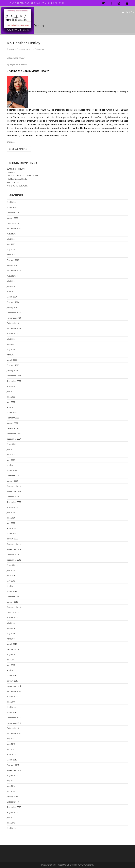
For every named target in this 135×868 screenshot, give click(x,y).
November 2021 (14, 434)
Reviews (40, 49)
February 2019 (13, 597)
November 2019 (14, 549)
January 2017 (12, 681)
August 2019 (12, 565)
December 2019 (14, 544)
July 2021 (11, 449)
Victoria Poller (13, 182)
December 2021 (14, 428)
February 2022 (13, 418)
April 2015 (11, 754)
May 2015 (11, 749)
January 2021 (12, 481)
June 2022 (11, 397)
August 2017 (12, 655)
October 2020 (13, 497)
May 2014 (11, 791)
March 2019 (12, 591)
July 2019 (11, 570)
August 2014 (12, 775)
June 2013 (11, 823)
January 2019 (12, 602)
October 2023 (13, 323)
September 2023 (14, 328)
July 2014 (11, 781)
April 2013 (11, 828)
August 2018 (12, 618)
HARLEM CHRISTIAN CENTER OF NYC (23, 176)
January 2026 (12, 218)
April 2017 (11, 670)
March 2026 (12, 207)
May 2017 (11, 665)
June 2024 (11, 286)
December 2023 (14, 313)
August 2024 (12, 276)
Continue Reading (19, 149)
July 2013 (11, 818)
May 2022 (11, 402)
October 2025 (13, 223)
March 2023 (12, 360)
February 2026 (13, 213)
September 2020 (14, 502)
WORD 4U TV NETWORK (17, 186)
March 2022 (12, 413)
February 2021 (13, 476)
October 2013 (13, 802)
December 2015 (14, 718)
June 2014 (11, 786)
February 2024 (13, 302)
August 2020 (12, 507)
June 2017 (11, 660)
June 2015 (11, 744)
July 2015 (11, 739)
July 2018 (11, 623)
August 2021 (12, 444)
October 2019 (13, 555)
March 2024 (12, 297)
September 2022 (14, 381)
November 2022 (14, 376)
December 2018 (14, 607)
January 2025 (12, 265)
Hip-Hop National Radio (17, 179)
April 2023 (11, 355)
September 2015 (14, 733)
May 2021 (11, 460)
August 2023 (12, 334)
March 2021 (12, 470)
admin (12, 49)
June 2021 (11, 455)
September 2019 (14, 560)
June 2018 (11, 628)
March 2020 (12, 534)
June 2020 (11, 518)
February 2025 (13, 260)
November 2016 (14, 686)
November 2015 (14, 723)
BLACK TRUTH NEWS (16, 169)
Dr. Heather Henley (24, 43)
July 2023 (11, 339)
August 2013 (12, 812)
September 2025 (14, 228)
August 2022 (12, 386)
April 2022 (11, 407)
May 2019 (11, 581)
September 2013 (14, 807)
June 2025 (11, 244)
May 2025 (11, 249)
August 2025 (12, 234)
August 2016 (12, 697)
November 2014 (14, 770)
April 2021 (11, 465)
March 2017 (12, 676)
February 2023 (13, 365)
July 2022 (11, 391)
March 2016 (12, 712)
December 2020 (14, 486)
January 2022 (12, 423)
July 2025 (11, 239)
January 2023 (12, 370)
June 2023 (11, 344)
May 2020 (11, 523)
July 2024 (11, 281)
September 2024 (14, 270)
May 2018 (11, 633)
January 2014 (12, 797)
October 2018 (13, 612)
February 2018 (13, 649)
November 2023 (14, 318)
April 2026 (11, 202)
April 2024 (11, 292)
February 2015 (13, 765)
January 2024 (12, 307)
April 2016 (11, 707)
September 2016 (14, 691)
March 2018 (12, 644)
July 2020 (11, 512)
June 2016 (11, 702)
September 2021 (14, 439)
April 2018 (11, 639)
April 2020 (11, 528)
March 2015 (12, 760)
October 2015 (13, 728)
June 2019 (11, 576)
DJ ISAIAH (11, 172)
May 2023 (11, 349)
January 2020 (12, 539)
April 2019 (11, 586)
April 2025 (11, 255)
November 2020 (14, 491)
